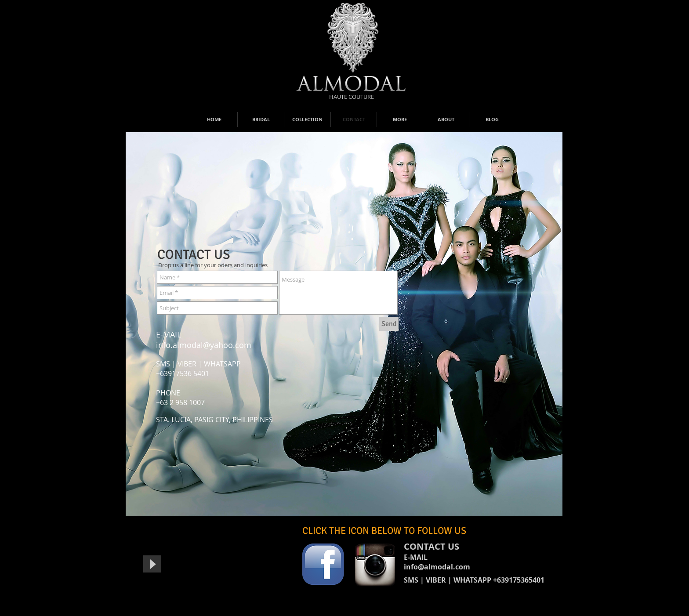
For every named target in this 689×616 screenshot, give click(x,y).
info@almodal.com (437, 567)
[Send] (389, 324)
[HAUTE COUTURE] (352, 97)
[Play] (152, 564)
